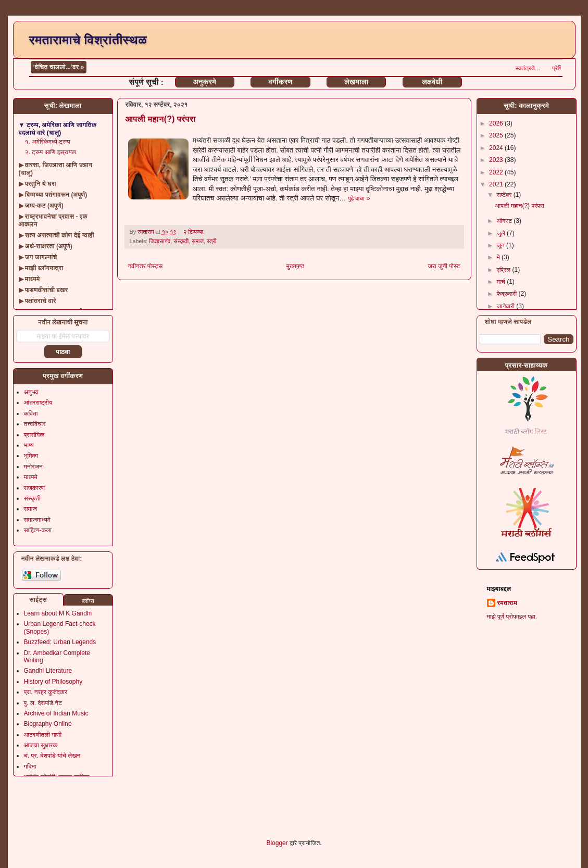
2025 (497, 135)
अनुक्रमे (205, 82)
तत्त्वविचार (35, 424)
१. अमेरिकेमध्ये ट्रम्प (48, 142)
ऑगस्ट (505, 221)
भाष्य (29, 445)
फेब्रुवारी (507, 294)
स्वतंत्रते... (539, 68)
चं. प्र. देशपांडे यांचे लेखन (52, 756)
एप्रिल (504, 270)
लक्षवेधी (432, 82)
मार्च (502, 282)
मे (499, 257)
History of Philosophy (53, 682)
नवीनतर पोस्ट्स (146, 266)
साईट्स (38, 600)
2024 (497, 148)
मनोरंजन (33, 467)
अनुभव (31, 392)
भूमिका (31, 456)
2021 (497, 184)
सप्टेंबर (505, 195)
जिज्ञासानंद (160, 241)
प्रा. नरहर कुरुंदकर (46, 692)
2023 (497, 160)
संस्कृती (181, 241)
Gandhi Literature (48, 671)
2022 (497, 172)
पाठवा (63, 352)
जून (501, 245)
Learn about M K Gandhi (58, 613)
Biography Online (48, 724)
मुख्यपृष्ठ (295, 266)
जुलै (502, 233)
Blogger (277, 843)
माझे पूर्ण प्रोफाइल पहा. (512, 617)
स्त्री (211, 241)
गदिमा (30, 766)
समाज (198, 241)
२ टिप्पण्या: (195, 232)
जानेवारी (506, 306)
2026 (497, 123)
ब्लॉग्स (88, 601)
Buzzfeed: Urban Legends (60, 642)
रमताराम (507, 603)
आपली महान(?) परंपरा (161, 119)
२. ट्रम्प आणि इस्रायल (51, 152)
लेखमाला (356, 82)
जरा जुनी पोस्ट (444, 266)
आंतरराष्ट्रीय (38, 402)
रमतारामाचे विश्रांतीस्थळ (88, 40)
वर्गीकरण (281, 82)
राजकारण (35, 488)
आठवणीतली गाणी (43, 735)
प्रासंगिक (34, 435)
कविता (31, 413)
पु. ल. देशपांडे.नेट (43, 703)
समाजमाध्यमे (37, 520)
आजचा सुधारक (41, 745)
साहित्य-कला (38, 530)
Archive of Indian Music (56, 713)
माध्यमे (31, 477)
